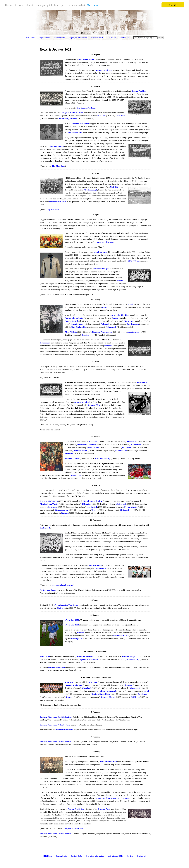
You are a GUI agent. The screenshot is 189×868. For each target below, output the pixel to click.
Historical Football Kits (94, 32)
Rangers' (108, 346)
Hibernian (93, 442)
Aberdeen (128, 685)
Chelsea (60, 608)
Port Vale (101, 116)
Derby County (95, 565)
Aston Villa (120, 116)
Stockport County (103, 458)
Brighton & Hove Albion (72, 113)
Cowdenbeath (133, 324)
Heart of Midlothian (120, 315)
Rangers (115, 318)
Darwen (126, 798)
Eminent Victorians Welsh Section (55, 725)
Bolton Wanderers (104, 70)
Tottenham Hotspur (101, 269)
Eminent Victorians (65, 730)
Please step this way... (105, 242)
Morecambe (101, 568)
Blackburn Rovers (121, 636)
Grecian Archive (139, 91)
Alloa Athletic (71, 332)
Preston (98, 798)
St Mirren (127, 448)
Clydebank (125, 510)
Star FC (120, 281)
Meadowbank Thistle (49, 504)
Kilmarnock (111, 327)
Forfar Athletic (131, 507)
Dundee (147, 691)
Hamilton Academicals (102, 332)
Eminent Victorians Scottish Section (56, 717)
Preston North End (108, 762)
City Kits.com (53, 210)
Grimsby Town (94, 405)
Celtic (131, 304)
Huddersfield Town (58, 202)
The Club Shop (58, 166)
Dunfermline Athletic (74, 318)
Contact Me (124, 38)
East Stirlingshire (79, 327)
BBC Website (134, 261)
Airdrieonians (77, 324)
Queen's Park (104, 809)
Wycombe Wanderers (89, 659)
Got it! (173, 5)
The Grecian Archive (86, 108)
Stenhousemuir (61, 510)
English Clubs (44, 38)
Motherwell (129, 321)
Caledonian (45, 343)
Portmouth (142, 382)
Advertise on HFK (98, 38)
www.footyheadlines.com (63, 585)
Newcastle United (82, 402)
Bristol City (76, 475)
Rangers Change (108, 697)
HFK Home (30, 38)
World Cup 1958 (72, 625)
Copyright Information (78, 38)
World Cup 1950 (72, 620)
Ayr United (92, 507)
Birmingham (77, 639)
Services (113, 38)
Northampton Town (80, 124)
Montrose (69, 682)
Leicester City (133, 659)
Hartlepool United (86, 59)
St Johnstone (121, 451)
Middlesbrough (91, 190)
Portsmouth (45, 528)
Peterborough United (68, 119)
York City (114, 187)
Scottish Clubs (59, 38)
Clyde (105, 307)
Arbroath (105, 324)
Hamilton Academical (93, 501)
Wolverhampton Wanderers (66, 605)
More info (92, 5)
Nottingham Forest (48, 590)
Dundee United (71, 321)
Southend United (72, 458)
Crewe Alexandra (75, 132)
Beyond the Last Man (74, 829)
